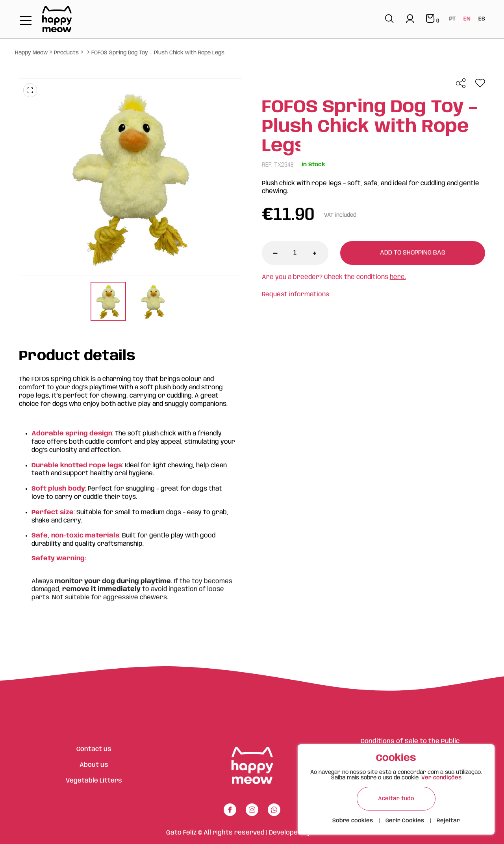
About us (94, 765)
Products (66, 53)
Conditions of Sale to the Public (410, 741)
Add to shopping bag (413, 253)
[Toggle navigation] (26, 21)
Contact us (94, 749)
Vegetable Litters (94, 781)
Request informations (296, 295)
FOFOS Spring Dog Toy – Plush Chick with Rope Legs (158, 53)
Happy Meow (31, 53)
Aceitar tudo (396, 799)
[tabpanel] (108, 302)
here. (398, 277)
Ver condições (441, 778)
